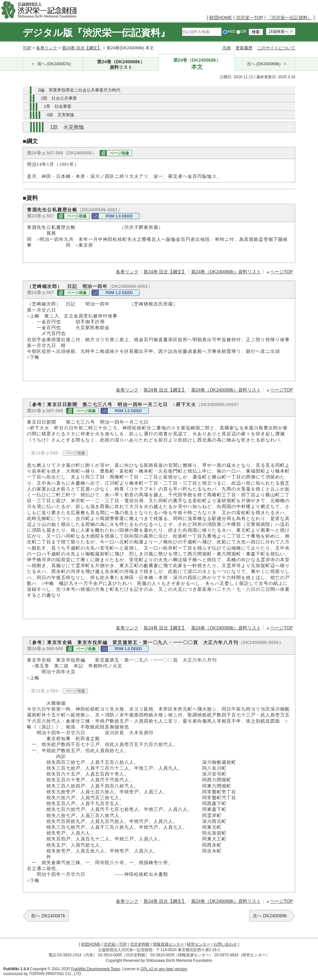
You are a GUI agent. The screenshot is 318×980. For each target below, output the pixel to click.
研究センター (199, 944)
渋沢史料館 (140, 944)
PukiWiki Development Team (96, 969)
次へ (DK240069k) (264, 64)
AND (229, 31)
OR (241, 31)
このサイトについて (276, 48)
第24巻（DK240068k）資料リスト (226, 272)
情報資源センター (168, 944)
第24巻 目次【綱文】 (82, 48)
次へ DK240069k (270, 916)
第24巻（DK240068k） (121, 65)
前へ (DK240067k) (54, 64)
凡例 (226, 48)
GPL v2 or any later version (164, 969)
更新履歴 (244, 48)
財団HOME (221, 18)
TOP (27, 48)
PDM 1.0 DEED (119, 216)
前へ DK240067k (48, 916)
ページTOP (281, 272)
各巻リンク (47, 48)
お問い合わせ (225, 944)
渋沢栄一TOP (250, 18)
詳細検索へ (279, 31)
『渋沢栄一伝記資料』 (289, 18)
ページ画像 (119, 153)
